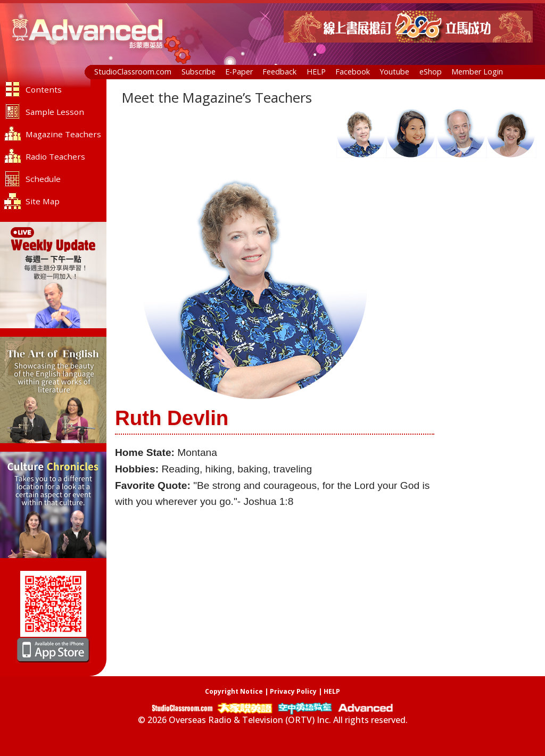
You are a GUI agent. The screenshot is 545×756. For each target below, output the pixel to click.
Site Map (43, 201)
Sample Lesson (55, 112)
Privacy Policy (293, 691)
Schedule (43, 179)
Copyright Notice (234, 691)
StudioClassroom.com (133, 72)
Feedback (279, 72)
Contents (44, 89)
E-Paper (239, 72)
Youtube (394, 72)
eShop (431, 72)
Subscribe (199, 72)
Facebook (353, 72)
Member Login (477, 72)
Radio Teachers (55, 156)
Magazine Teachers (63, 134)
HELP (316, 72)
